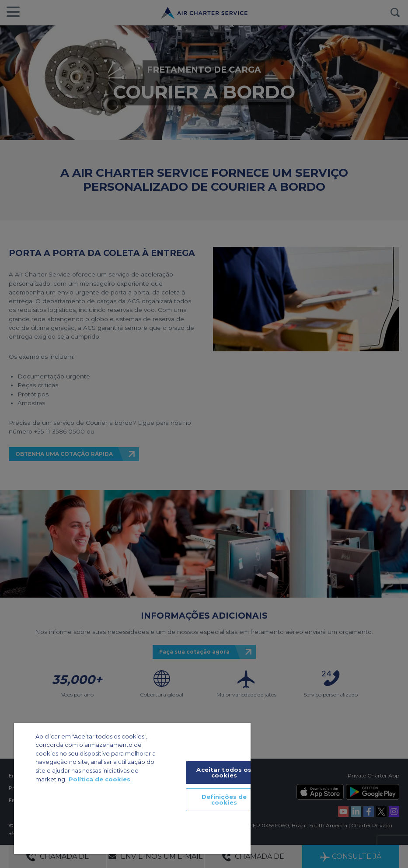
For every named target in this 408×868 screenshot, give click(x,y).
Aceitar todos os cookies (224, 772)
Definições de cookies (224, 800)
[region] (132, 789)
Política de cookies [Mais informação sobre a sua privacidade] (99, 779)
